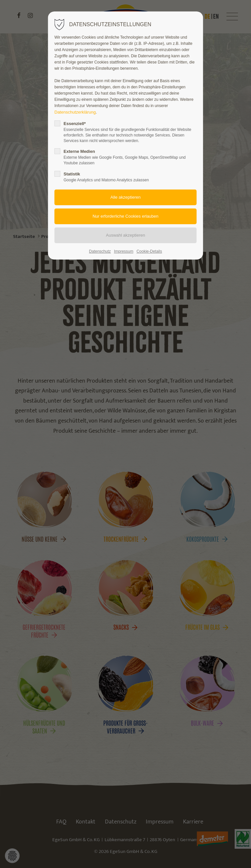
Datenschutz (100, 251)
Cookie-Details (149, 251)
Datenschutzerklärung (75, 112)
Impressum (124, 251)
